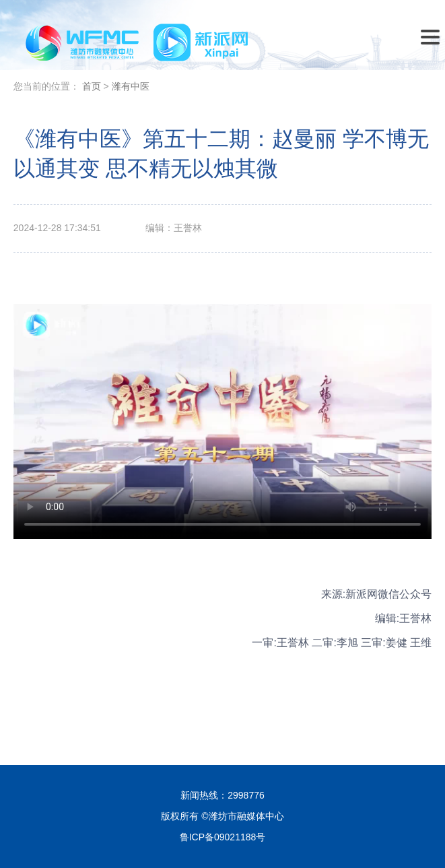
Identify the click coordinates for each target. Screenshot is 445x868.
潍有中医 (131, 86)
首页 (92, 86)
